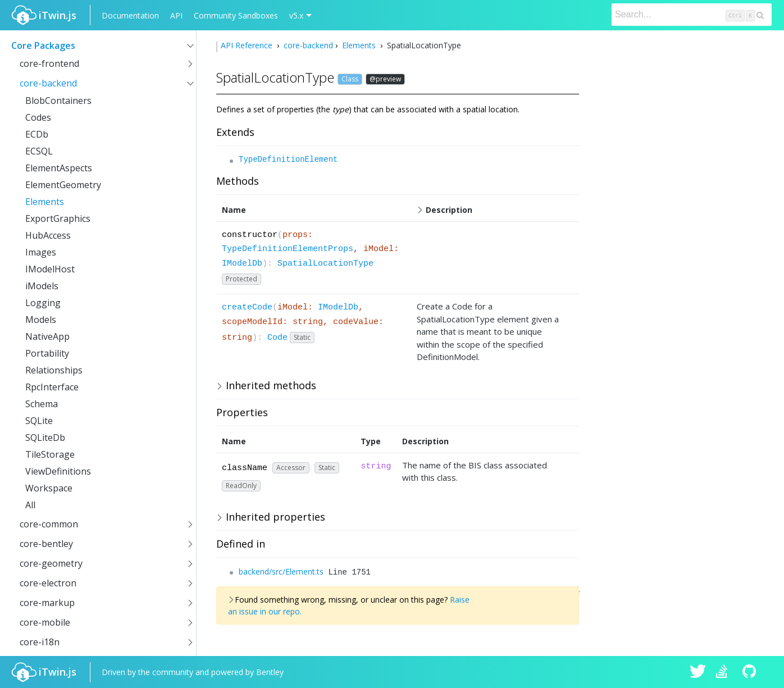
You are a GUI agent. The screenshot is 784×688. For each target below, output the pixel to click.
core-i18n (40, 642)
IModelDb (242, 264)
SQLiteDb (45, 438)
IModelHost (50, 269)
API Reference (248, 45)
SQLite (39, 421)
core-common (49, 524)
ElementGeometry (63, 185)
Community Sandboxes (236, 15)
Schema (42, 404)
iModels (42, 286)
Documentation (130, 15)
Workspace (49, 488)
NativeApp (47, 336)
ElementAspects (59, 168)
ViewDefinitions (58, 471)
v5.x (296, 15)
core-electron (48, 583)
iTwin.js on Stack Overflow (724, 672)
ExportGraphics (58, 218)
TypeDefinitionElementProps (288, 249)
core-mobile (45, 622)
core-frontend (49, 63)
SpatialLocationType (325, 264)
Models (41, 320)
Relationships (54, 370)
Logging (43, 303)
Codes (38, 117)
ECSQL (39, 151)
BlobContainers (58, 101)
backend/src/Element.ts (281, 571)
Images (41, 252)
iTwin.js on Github (751, 672)
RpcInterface (52, 387)
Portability (47, 353)
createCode (247, 307)
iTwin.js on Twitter (698, 672)
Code (277, 338)
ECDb (37, 134)
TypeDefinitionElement (288, 160)
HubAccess (48, 235)
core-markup (47, 603)
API (176, 15)
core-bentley (46, 544)
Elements (45, 202)
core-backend (48, 83)
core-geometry (51, 563)
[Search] (692, 15)
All (30, 505)
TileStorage (50, 454)
